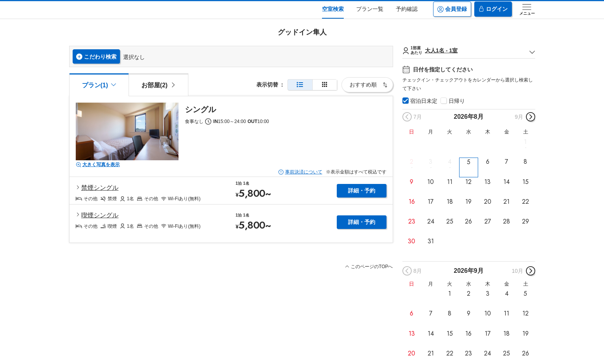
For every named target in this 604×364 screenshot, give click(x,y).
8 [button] (525, 162)
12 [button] (468, 182)
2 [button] (412, 162)
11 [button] (450, 182)
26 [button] (468, 222)
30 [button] (412, 241)
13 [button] (487, 182)
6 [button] (488, 162)
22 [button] (526, 202)
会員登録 (452, 9)
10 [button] (431, 182)
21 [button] (507, 202)
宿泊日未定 (424, 101)
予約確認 (407, 9)
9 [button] (412, 182)
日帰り (457, 101)
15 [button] (526, 182)
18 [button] (450, 202)
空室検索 (333, 9)
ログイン (493, 9)
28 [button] (507, 222)
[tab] (158, 85)
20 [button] (488, 202)
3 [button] (431, 162)
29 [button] (526, 222)
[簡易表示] (325, 85)
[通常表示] (300, 85)
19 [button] (468, 202)
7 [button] (507, 162)
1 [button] (525, 142)
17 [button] (431, 202)
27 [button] (488, 222)
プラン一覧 (370, 9)
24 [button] (431, 222)
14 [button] (507, 182)
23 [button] (412, 222)
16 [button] (412, 202)
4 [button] (450, 162)
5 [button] (469, 162)
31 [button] (431, 241)
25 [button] (450, 222)
